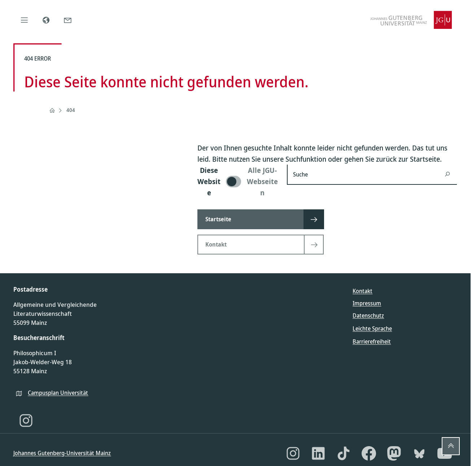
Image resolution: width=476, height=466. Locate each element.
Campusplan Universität (58, 393)
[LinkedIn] (318, 453)
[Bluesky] (419, 453)
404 (71, 110)
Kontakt (363, 291)
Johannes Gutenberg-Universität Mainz (62, 453)
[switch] (238, 181)
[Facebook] (369, 453)
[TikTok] (344, 453)
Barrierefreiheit (372, 341)
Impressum (367, 303)
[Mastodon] (394, 453)
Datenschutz (368, 315)
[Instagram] (26, 421)
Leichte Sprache (372, 328)
